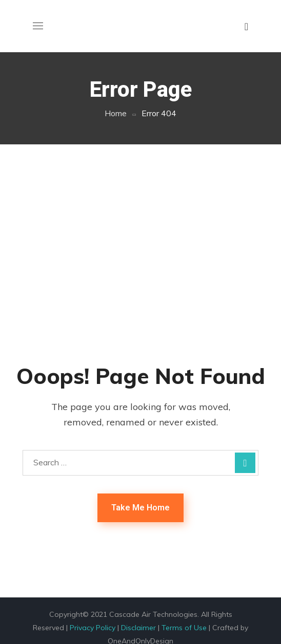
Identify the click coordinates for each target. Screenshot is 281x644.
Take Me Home (140, 508)
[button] (246, 27)
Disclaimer (138, 628)
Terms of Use (184, 628)
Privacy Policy (93, 628)
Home (116, 113)
